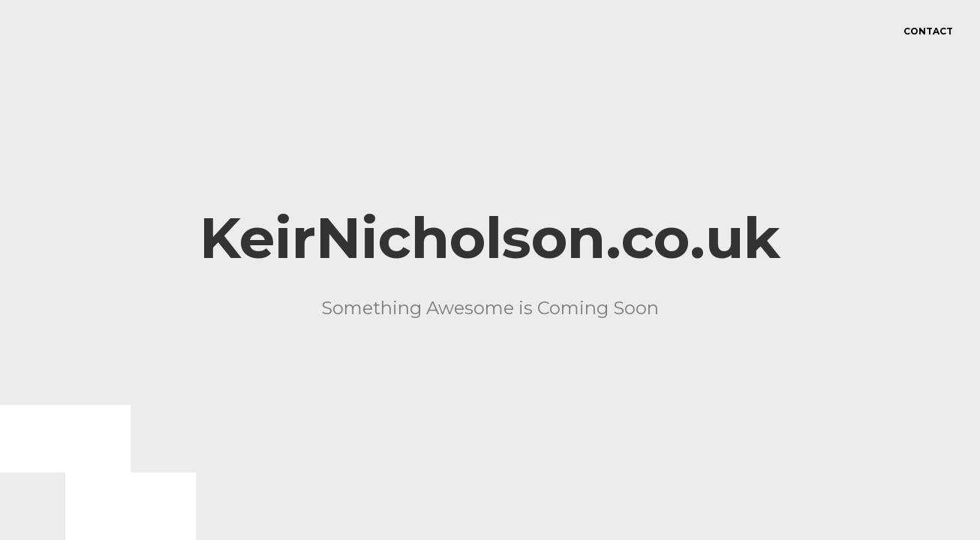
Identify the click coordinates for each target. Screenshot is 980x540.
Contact (928, 31)
